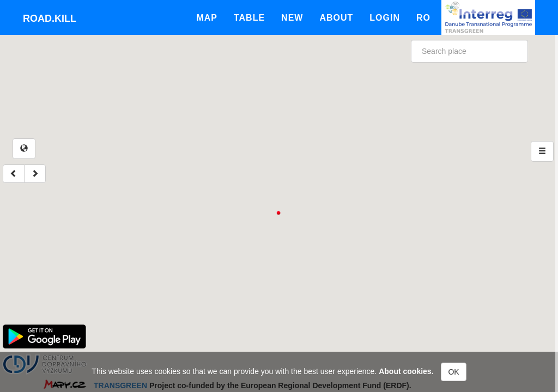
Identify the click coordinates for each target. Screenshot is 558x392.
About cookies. (406, 371)
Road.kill (50, 19)
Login (385, 18)
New (292, 18)
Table (249, 18)
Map (207, 18)
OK (453, 372)
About (336, 18)
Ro (423, 18)
